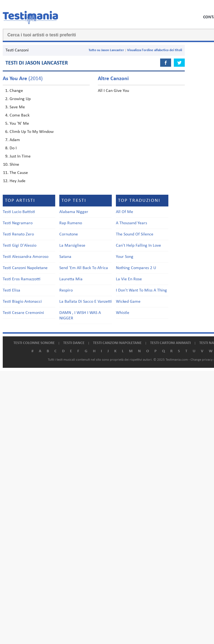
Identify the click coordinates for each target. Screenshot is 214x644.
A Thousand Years (131, 223)
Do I (13, 148)
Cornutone (69, 234)
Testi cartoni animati (170, 343)
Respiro (66, 290)
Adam (15, 140)
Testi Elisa (11, 290)
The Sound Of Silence (135, 234)
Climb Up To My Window (32, 132)
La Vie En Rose (129, 279)
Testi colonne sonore (34, 343)
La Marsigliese (72, 246)
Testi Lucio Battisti (19, 212)
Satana (65, 257)
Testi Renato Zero (18, 234)
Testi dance (74, 343)
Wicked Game (128, 302)
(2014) (23, 79)
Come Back (20, 115)
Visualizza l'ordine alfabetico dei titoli (155, 50)
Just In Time (20, 156)
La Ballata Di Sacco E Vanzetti (86, 302)
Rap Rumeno (71, 223)
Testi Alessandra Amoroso (26, 257)
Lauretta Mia (71, 279)
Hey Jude (17, 181)
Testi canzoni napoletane (117, 343)
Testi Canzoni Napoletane (25, 268)
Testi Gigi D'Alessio (20, 246)
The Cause (19, 173)
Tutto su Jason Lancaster (106, 50)
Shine (14, 165)
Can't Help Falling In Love (138, 246)
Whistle (123, 313)
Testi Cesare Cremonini (23, 313)
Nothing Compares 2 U (136, 268)
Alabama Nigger (74, 212)
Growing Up (20, 99)
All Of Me (124, 212)
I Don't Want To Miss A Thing (141, 290)
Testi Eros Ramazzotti (22, 279)
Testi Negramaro (18, 223)
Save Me (17, 107)
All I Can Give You (113, 91)
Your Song (125, 257)
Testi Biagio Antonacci (22, 302)
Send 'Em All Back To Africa (84, 268)
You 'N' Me (19, 124)
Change (16, 91)
